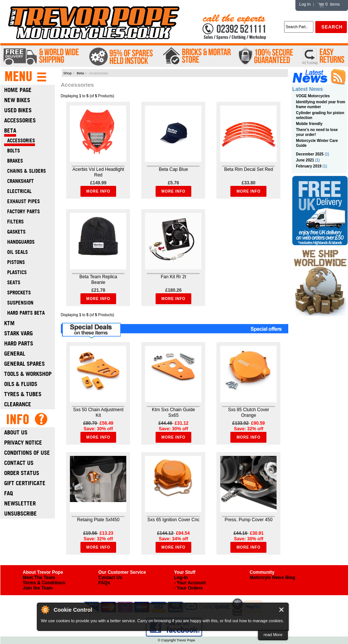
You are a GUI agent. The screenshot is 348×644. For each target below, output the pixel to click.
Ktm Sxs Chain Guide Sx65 (173, 412)
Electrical (18, 191)
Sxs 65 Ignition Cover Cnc (173, 520)
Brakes (14, 161)
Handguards (19, 242)
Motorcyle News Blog (272, 578)
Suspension (19, 303)
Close (282, 610)
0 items (329, 4)
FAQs (104, 583)
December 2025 (310, 154)
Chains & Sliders (25, 171)
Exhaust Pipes (22, 201)
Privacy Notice (23, 443)
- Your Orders (188, 588)
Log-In (181, 578)
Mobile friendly (309, 124)
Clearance (18, 404)
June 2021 (305, 160)
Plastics (15, 272)
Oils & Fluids (21, 384)
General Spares (24, 364)
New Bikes (17, 100)
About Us (16, 432)
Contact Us (19, 463)
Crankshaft (19, 181)
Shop (67, 73)
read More (273, 635)
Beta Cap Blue (173, 169)
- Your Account (190, 583)
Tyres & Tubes (23, 394)
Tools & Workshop (28, 374)
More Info (98, 191)
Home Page (18, 90)
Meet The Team (39, 578)
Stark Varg (18, 333)
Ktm (9, 323)
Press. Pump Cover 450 (249, 520)
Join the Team (38, 588)
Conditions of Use (27, 453)
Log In (305, 4)
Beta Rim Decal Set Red (248, 169)
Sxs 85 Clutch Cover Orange (249, 412)
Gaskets (15, 232)
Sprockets (17, 293)
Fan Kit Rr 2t (173, 277)
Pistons (14, 262)
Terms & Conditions (44, 583)
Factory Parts (22, 212)
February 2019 (309, 166)
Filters (14, 222)
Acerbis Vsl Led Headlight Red (98, 172)
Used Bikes (18, 110)
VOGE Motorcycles (313, 96)
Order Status (22, 473)
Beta (80, 73)
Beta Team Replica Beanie (98, 280)
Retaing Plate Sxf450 (98, 520)
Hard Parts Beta (24, 313)
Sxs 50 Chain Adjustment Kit (98, 412)
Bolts (12, 151)
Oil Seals (16, 252)
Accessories (20, 120)
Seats (12, 283)
